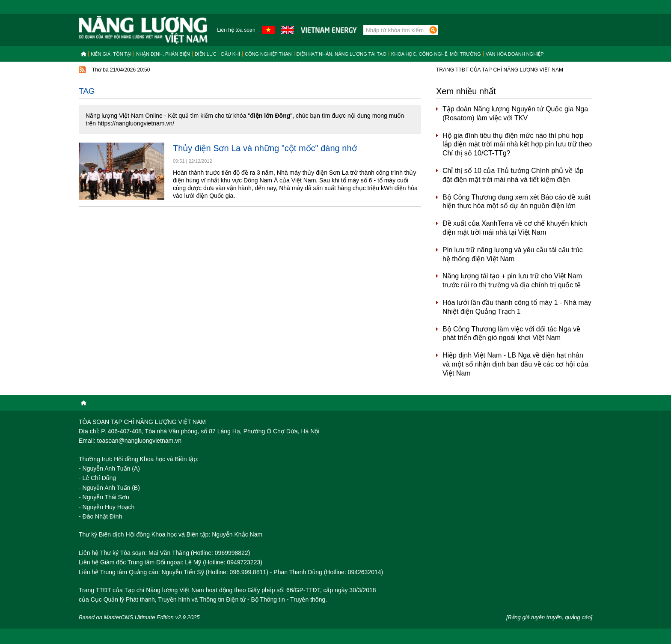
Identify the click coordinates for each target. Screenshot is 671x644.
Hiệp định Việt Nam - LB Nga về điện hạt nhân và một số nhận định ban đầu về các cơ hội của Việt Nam (515, 364)
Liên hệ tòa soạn (236, 30)
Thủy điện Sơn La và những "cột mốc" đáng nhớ (265, 148)
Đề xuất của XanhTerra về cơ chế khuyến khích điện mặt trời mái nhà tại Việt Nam (515, 228)
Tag (87, 91)
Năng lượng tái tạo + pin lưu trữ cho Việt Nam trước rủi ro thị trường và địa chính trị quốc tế (512, 280)
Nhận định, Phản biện (163, 54)
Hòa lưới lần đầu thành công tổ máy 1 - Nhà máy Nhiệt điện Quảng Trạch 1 (517, 307)
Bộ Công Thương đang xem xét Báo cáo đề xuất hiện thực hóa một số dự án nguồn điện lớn (517, 202)
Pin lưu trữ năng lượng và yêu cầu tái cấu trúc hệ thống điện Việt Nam (513, 254)
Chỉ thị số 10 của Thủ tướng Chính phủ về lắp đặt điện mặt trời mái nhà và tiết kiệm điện (513, 175)
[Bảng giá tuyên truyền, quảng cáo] (549, 617)
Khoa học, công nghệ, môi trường (436, 54)
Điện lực (206, 54)
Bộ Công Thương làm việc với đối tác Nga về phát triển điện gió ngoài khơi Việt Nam (511, 334)
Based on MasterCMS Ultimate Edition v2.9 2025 (139, 617)
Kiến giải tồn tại (111, 54)
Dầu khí (231, 54)
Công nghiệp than (268, 54)
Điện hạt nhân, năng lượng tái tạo (341, 54)
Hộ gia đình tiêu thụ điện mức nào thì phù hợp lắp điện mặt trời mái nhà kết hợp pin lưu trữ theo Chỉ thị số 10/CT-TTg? (517, 145)
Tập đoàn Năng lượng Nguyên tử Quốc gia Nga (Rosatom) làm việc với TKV (515, 113)
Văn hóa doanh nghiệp (515, 54)
